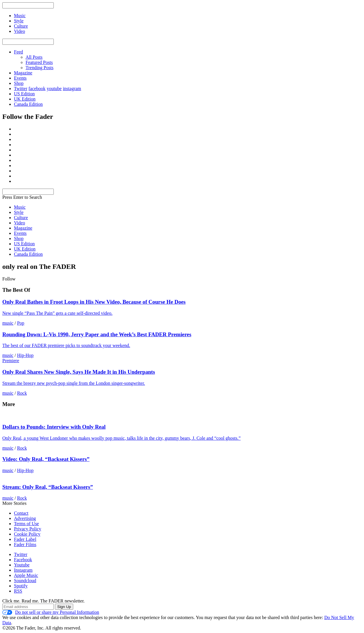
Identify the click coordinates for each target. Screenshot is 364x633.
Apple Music (26, 575)
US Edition (24, 94)
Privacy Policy (28, 529)
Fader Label (25, 539)
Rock (22, 393)
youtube (54, 88)
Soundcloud (25, 581)
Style (19, 212)
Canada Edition (28, 104)
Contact (21, 513)
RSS (18, 591)
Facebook (23, 560)
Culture (21, 218)
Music (20, 207)
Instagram (23, 570)
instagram (72, 88)
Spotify (21, 586)
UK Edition (25, 99)
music (8, 323)
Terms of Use (26, 524)
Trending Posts (40, 68)
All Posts (34, 57)
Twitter (21, 88)
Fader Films (25, 545)
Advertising (25, 518)
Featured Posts (39, 62)
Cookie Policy (27, 534)
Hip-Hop (25, 355)
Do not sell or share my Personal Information (51, 612)
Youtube (22, 565)
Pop (21, 323)
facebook (37, 88)
